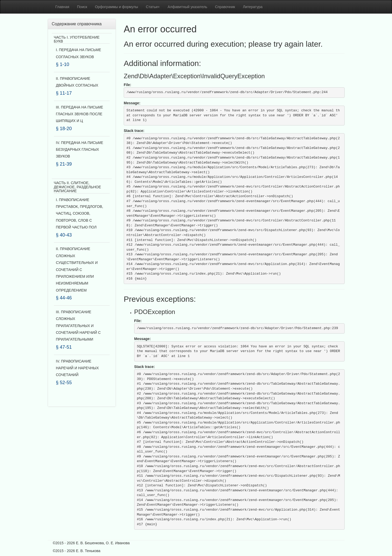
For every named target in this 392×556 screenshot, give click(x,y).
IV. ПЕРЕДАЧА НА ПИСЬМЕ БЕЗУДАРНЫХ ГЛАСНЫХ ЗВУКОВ (80, 150)
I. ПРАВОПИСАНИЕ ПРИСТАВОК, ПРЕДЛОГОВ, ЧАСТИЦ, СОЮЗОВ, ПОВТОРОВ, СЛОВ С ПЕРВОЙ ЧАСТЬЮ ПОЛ (80, 214)
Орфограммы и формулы (117, 7)
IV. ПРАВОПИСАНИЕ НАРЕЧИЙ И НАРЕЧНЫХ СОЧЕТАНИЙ (77, 368)
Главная (62, 7)
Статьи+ (153, 7)
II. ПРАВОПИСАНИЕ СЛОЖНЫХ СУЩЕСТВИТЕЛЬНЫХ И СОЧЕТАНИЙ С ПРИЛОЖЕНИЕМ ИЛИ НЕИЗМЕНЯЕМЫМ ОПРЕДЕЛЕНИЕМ (77, 269)
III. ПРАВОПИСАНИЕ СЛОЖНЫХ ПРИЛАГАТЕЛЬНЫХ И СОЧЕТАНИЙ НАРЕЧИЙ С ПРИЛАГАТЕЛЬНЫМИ (78, 326)
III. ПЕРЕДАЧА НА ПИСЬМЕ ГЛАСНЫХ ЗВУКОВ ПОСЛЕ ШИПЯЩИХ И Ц (80, 114)
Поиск (82, 7)
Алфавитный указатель (188, 7)
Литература (253, 7)
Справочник (225, 7)
